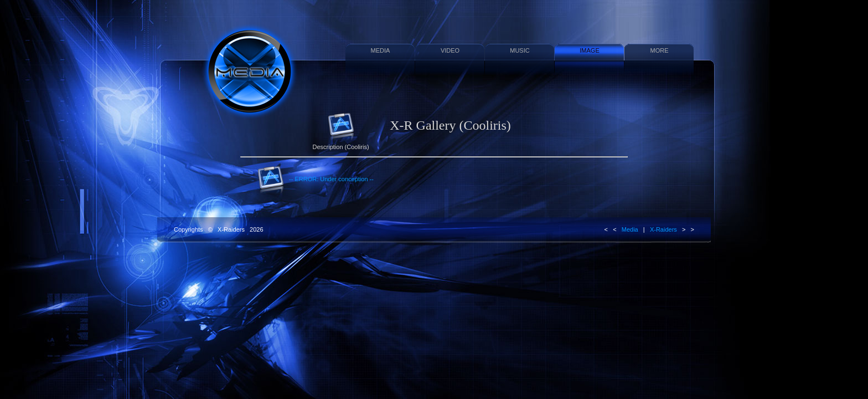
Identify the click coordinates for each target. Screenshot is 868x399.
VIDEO (450, 50)
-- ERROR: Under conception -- (315, 180)
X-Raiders (663, 229)
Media (630, 229)
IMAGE (589, 50)
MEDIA (381, 50)
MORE (660, 50)
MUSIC (520, 50)
